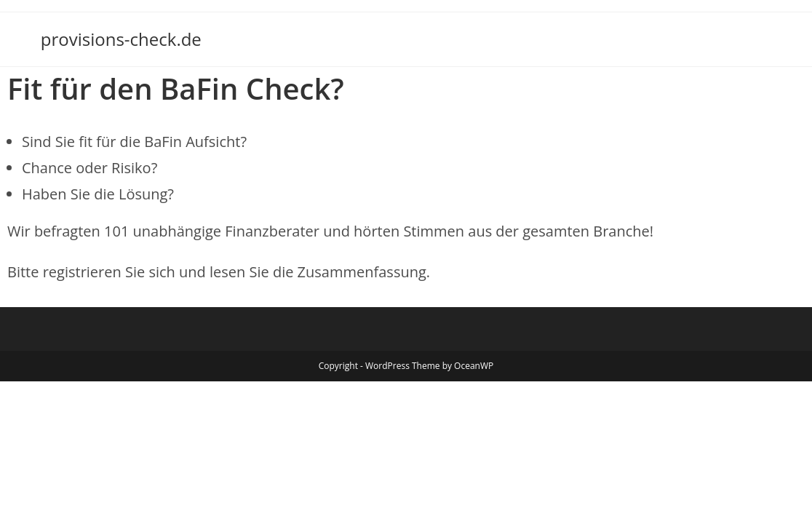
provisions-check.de (121, 39)
